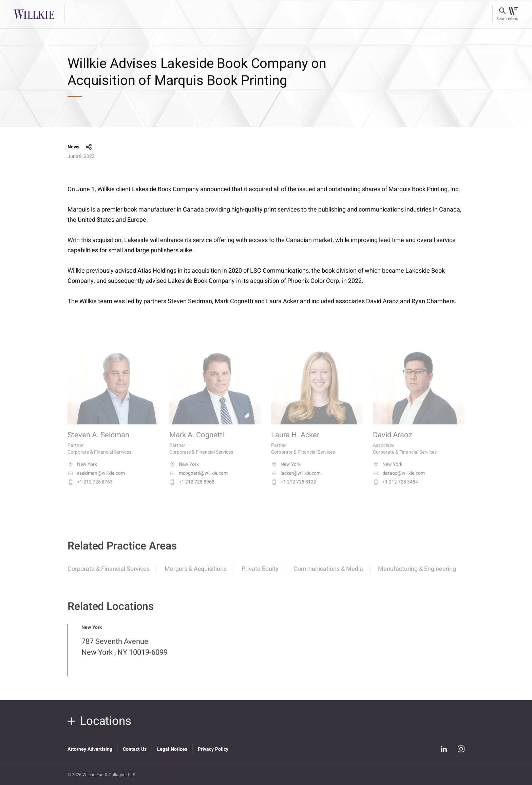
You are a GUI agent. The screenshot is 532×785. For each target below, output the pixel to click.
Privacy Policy (213, 749)
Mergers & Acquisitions (196, 574)
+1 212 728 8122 (294, 489)
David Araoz (393, 442)
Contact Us (135, 749)
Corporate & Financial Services (109, 574)
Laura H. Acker (295, 442)
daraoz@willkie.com (399, 480)
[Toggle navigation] (513, 14)
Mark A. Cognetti (197, 442)
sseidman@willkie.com (96, 480)
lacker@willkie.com (296, 480)
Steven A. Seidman (98, 442)
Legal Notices (172, 749)
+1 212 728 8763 (90, 489)
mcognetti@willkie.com (198, 480)
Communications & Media (328, 574)
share (89, 147)
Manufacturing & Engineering (417, 574)
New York (82, 471)
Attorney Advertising (90, 749)
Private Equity (260, 574)
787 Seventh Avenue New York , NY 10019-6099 (125, 652)
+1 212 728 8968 (192, 489)
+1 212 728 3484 (395, 489)
